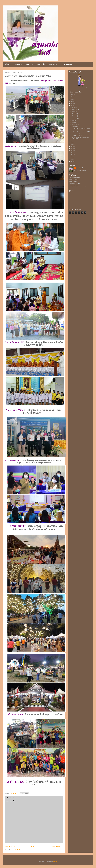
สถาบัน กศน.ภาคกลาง (76, 183)
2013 (72, 157)
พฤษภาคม (75, 118)
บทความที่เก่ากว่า (57, 847)
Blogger (55, 862)
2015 (72, 153)
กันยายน (74, 114)
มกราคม (74, 127)
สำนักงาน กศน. (74, 185)
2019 (72, 144)
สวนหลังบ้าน (53, 64)
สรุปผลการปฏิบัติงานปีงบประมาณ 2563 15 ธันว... (80, 135)
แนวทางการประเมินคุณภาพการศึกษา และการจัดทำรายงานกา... (81, 129)
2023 (72, 101)
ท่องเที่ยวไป (41, 64)
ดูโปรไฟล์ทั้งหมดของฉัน (80, 170)
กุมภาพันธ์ (75, 124)
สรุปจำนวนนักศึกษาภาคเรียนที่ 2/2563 (81, 132)
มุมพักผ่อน (18, 64)
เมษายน (74, 120)
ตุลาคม (74, 112)
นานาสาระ (29, 64)
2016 (72, 151)
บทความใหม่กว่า (10, 847)
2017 (72, 148)
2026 (72, 95)
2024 (72, 99)
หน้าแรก (8, 64)
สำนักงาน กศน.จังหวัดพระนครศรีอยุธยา (80, 187)
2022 (72, 103)
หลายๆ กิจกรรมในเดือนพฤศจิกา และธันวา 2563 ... (81, 138)
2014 (72, 155)
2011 (72, 161)
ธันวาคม (74, 107)
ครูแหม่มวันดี (74, 181)
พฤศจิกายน (75, 110)
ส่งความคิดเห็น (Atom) (17, 850)
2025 (72, 97)
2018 (72, 146)
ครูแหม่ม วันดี (79, 168)
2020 (72, 142)
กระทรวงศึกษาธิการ (75, 178)
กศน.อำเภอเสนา (74, 179)
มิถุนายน (74, 116)
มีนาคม (74, 122)
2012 (72, 159)
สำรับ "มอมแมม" (67, 64)
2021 (72, 106)
